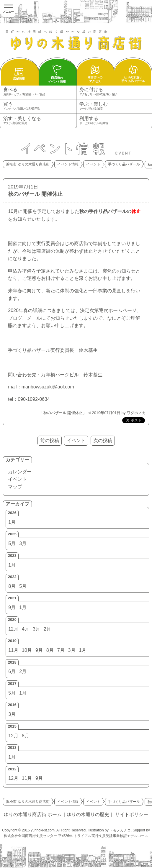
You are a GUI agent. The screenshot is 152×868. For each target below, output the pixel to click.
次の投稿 (103, 440)
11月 (13, 650)
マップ (15, 487)
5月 (12, 543)
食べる (38, 92)
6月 (12, 671)
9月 (12, 607)
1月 (12, 522)
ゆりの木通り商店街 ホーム (33, 814)
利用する (114, 121)
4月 (26, 629)
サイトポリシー (132, 814)
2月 (47, 629)
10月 (27, 650)
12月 (13, 629)
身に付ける (114, 92)
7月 (61, 650)
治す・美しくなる (38, 121)
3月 (23, 543)
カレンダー (20, 472)
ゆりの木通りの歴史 (88, 814)
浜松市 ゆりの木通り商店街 (28, 164)
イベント (17, 479)
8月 (12, 586)
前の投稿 (50, 440)
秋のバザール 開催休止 (35, 194)
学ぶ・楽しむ (114, 106)
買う (38, 106)
